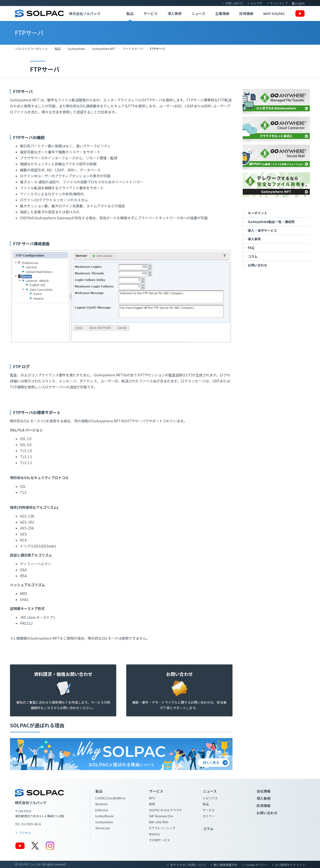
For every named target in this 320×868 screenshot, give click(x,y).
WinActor (101, 804)
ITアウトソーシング (162, 828)
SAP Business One (161, 816)
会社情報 (263, 791)
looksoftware (104, 816)
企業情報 (222, 13)
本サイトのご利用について (188, 865)
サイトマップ (279, 3)
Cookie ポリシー (256, 865)
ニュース (198, 13)
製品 (130, 13)
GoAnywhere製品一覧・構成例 (271, 222)
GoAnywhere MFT (104, 49)
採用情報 (246, 13)
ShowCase (102, 828)
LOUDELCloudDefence (110, 798)
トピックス (210, 798)
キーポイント (257, 213)
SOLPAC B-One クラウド (165, 810)
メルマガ (256, 3)
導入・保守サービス (262, 230)
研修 (152, 804)
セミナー (209, 816)
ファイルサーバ (133, 49)
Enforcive (101, 810)
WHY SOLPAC (274, 13)
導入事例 (174, 13)
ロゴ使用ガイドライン (290, 865)
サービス (150, 13)
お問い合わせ (234, 3)
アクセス (25, 833)
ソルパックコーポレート (31, 49)
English (300, 3)
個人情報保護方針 (225, 865)
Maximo (154, 834)
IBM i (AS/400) (159, 822)
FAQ (251, 248)
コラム (253, 256)
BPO (152, 798)
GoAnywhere (76, 49)
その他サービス (159, 840)
